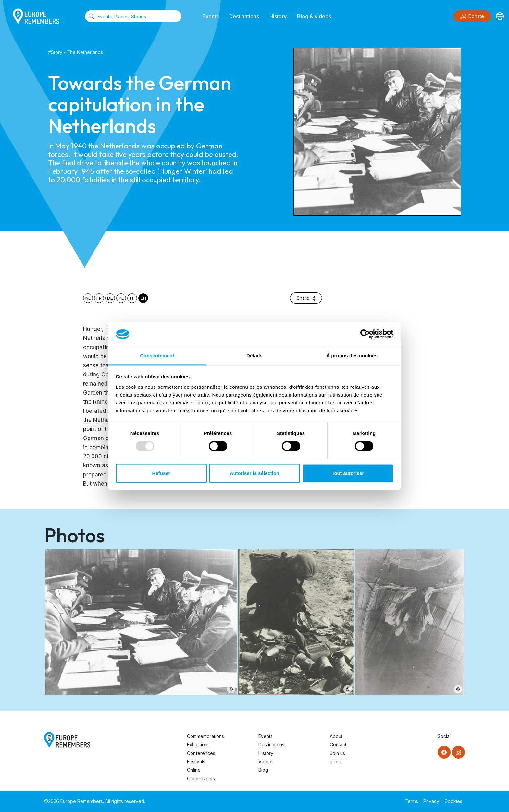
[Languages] (500, 16)
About (336, 736)
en (143, 298)
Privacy (431, 801)
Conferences (201, 753)
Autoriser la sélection (255, 473)
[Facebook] (444, 752)
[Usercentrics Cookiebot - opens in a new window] (365, 334)
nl (88, 298)
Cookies (453, 801)
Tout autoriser (348, 473)
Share (306, 298)
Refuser (161, 473)
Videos (266, 761)
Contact (338, 745)
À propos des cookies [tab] (352, 355)
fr (99, 298)
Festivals (196, 761)
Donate (472, 17)
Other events (201, 778)
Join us (337, 753)
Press (336, 761)
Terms (411, 801)
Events (211, 16)
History (278, 16)
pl (121, 298)
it (132, 298)
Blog (263, 770)
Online (194, 770)
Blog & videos (314, 16)
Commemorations (205, 736)
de (110, 298)
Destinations (244, 16)
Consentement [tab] (157, 355)
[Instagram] (458, 752)
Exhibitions (198, 745)
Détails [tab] (255, 355)
